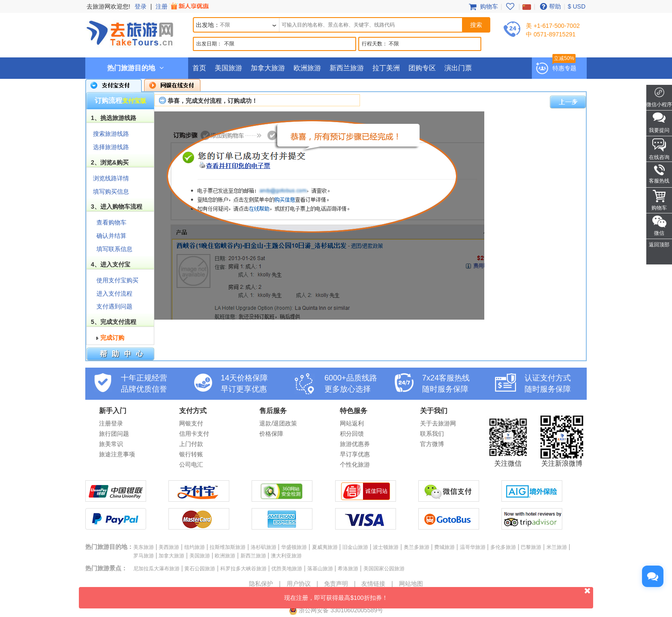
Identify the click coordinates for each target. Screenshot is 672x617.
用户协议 (299, 584)
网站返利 (352, 423)
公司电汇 (191, 464)
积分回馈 (352, 434)
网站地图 (411, 584)
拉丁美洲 (386, 68)
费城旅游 (444, 547)
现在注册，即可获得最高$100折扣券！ (439, 594)
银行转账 (191, 454)
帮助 (549, 6)
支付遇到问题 (114, 306)
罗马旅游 (144, 556)
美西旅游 (169, 547)
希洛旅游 (348, 569)
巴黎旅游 (531, 547)
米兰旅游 (557, 547)
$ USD (577, 6)
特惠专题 (564, 68)
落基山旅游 (320, 569)
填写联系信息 (114, 249)
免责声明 (336, 584)
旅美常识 (111, 444)
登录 (141, 6)
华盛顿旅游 (294, 547)
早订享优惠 (355, 454)
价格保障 (271, 434)
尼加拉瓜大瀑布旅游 (156, 569)
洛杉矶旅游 (264, 547)
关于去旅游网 (438, 423)
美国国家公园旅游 (384, 569)
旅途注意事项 (117, 454)
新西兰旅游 (347, 68)
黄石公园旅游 (200, 569)
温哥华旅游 (473, 547)
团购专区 (422, 68)
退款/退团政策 (278, 423)
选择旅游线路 (111, 147)
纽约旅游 (195, 547)
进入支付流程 (114, 294)
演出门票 (458, 68)
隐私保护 (261, 584)
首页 (199, 68)
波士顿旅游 (386, 547)
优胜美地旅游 (287, 569)
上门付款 (191, 444)
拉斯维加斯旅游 (228, 547)
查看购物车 (111, 222)
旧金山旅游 (355, 547)
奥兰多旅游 (417, 547)
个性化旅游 (355, 464)
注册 (183, 6)
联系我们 (432, 434)
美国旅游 (228, 68)
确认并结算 (111, 236)
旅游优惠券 (355, 444)
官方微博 (432, 444)
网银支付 (191, 423)
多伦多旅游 (503, 547)
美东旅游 (144, 547)
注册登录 (111, 423)
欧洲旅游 (307, 68)
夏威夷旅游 (325, 547)
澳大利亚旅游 (286, 556)
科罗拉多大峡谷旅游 (243, 569)
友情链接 (373, 584)
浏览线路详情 (111, 178)
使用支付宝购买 (117, 280)
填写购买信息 (111, 192)
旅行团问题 (114, 434)
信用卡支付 (194, 434)
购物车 (483, 6)
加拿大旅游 (268, 68)
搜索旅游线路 (111, 134)
